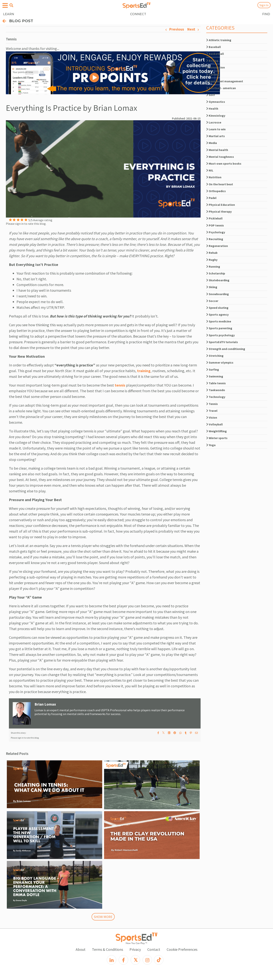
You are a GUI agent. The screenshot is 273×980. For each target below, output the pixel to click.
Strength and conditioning (226, 349)
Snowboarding (218, 294)
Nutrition (214, 177)
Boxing (212, 61)
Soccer (212, 301)
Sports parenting (219, 328)
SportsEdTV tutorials (222, 342)
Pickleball (214, 218)
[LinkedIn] (111, 960)
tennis (120, 385)
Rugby (212, 260)
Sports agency (217, 314)
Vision (212, 417)
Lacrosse (214, 122)
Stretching (215, 356)
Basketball (215, 54)
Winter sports (217, 438)
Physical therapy (219, 211)
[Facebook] (123, 960)
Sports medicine (219, 321)
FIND (266, 14)
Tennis (212, 404)
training (144, 371)
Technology (216, 397)
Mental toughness (220, 157)
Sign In (264, 5)
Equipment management (225, 81)
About (81, 949)
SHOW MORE (103, 917)
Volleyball (215, 424)
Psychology (216, 232)
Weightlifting (217, 431)
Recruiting (215, 239)
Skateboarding (218, 280)
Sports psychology (220, 335)
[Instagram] (147, 960)
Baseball (214, 47)
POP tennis (215, 225)
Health (212, 108)
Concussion (216, 67)
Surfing (213, 369)
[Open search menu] (11, 5)
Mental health (217, 150)
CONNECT (138, 14)
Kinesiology (216, 116)
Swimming (215, 376)
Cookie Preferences (182, 949)
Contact (154, 949)
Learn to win (216, 129)
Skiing (212, 287)
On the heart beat (220, 184)
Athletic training (219, 40)
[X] (135, 960)
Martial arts (216, 136)
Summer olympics (220, 362)
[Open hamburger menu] (5, 6)
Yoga (211, 445)
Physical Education (221, 205)
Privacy (135, 949)
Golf (211, 95)
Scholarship (216, 273)
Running (213, 266)
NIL (210, 170)
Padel (211, 198)
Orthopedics (216, 191)
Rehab (212, 253)
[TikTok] (159, 960)
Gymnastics (216, 102)
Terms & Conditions (107, 949)
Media (212, 143)
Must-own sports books (224, 163)
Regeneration (217, 246)
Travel (212, 411)
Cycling (213, 74)
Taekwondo (216, 390)
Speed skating (217, 308)
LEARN (9, 14)
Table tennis (216, 383)
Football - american (221, 88)
